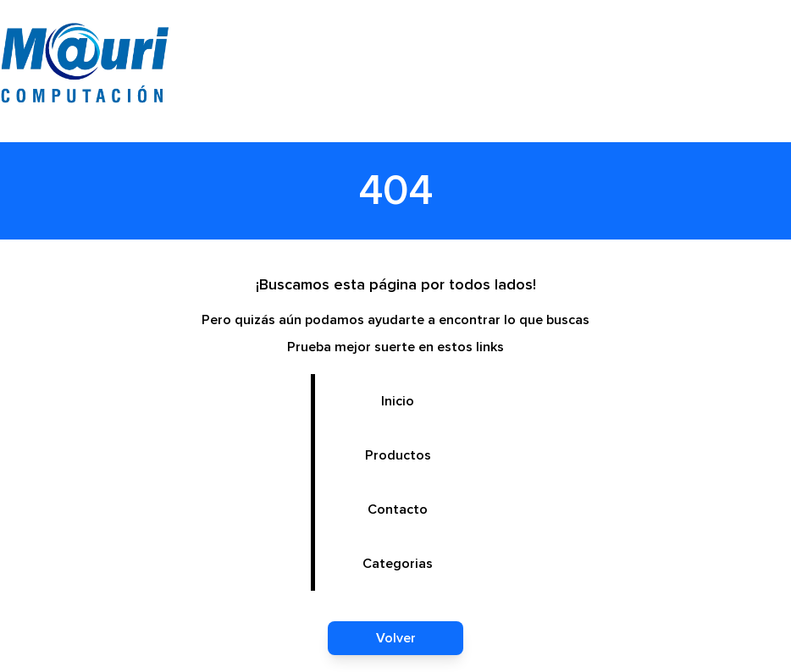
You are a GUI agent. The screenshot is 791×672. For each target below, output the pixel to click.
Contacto (398, 510)
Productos (398, 455)
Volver (396, 638)
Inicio (398, 401)
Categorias (398, 564)
